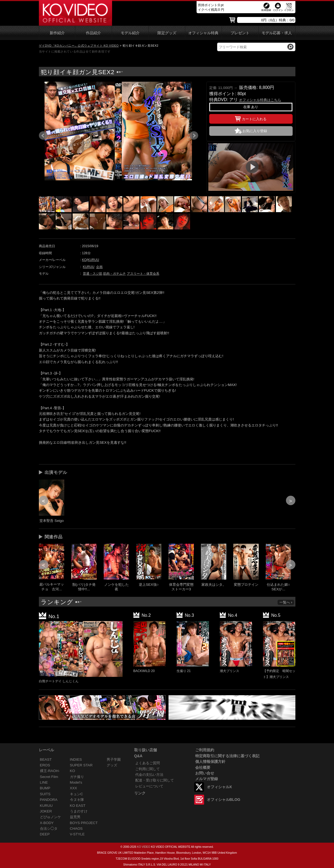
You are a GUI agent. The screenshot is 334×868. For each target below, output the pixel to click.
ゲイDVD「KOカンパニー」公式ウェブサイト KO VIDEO (79, 46)
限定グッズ (167, 33)
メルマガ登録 (207, 779)
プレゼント (240, 33)
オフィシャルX (219, 787)
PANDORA (49, 800)
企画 (99, 267)
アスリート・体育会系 (143, 274)
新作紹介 (57, 33)
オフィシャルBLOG (224, 800)
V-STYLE (77, 834)
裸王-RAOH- (50, 771)
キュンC (77, 794)
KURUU (93, 260)
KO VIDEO (144, 847)
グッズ (112, 765)
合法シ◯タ (49, 829)
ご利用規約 (205, 750)
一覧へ (286, 602)
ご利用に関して (148, 769)
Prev (43, 136)
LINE (44, 782)
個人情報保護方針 (210, 762)
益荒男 (75, 817)
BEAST (46, 759)
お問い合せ (205, 773)
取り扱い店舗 (146, 750)
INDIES (76, 759)
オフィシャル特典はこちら (260, 100)
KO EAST (78, 806)
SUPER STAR (81, 765)
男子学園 (114, 759)
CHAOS (76, 829)
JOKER (46, 811)
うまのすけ (79, 811)
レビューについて (149, 786)
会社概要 (203, 767)
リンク (140, 793)
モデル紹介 (130, 33)
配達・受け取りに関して (155, 780)
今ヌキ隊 (77, 800)
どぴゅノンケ (50, 817)
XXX (74, 788)
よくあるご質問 (148, 763)
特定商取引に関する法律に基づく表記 (227, 756)
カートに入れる (251, 118)
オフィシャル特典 (203, 33)
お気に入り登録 (255, 131)
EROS (45, 765)
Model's (76, 782)
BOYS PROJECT (84, 823)
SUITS (45, 794)
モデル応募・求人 (277, 33)
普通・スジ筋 (93, 274)
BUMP (45, 788)
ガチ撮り (77, 777)
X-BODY (47, 823)
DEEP (45, 834)
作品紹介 (93, 33)
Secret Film (49, 777)
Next (194, 136)
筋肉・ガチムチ (114, 274)
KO (84, 260)
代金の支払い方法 (149, 775)
